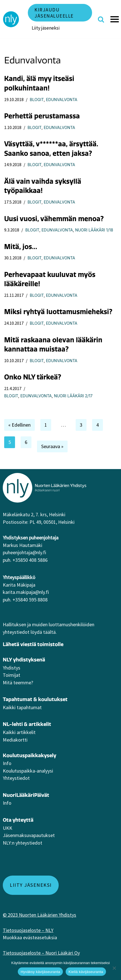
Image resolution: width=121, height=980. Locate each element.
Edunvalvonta (62, 100)
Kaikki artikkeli (18, 732)
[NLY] (11, 19)
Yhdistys (12, 668)
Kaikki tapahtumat (22, 707)
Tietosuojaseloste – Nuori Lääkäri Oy (41, 953)
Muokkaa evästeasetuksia (30, 937)
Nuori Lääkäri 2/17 (73, 396)
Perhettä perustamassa (42, 116)
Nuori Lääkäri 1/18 (94, 230)
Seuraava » (52, 446)
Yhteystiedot (16, 778)
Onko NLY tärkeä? (33, 377)
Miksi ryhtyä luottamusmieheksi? (58, 312)
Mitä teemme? (18, 683)
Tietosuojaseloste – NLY (28, 930)
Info (7, 763)
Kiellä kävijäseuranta (86, 972)
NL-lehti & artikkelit (27, 724)
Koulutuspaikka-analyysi (28, 771)
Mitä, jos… (21, 247)
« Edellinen (19, 425)
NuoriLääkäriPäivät (26, 795)
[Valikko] (115, 19)
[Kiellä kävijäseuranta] (114, 968)
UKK (8, 828)
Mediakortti (15, 740)
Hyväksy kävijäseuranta (40, 972)
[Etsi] (101, 19)
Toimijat (12, 675)
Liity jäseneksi (46, 28)
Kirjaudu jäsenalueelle (54, 13)
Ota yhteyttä (18, 820)
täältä (49, 632)
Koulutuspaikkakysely (29, 755)
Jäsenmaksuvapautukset (29, 835)
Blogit (37, 100)
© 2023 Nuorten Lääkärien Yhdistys (39, 915)
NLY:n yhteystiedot (23, 843)
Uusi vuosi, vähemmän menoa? (54, 219)
